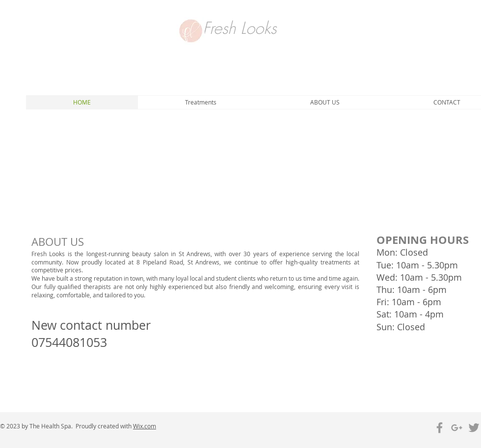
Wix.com (145, 426)
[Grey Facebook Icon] (440, 428)
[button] (200, 102)
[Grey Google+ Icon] (457, 428)
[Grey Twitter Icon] (474, 428)
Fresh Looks (240, 28)
